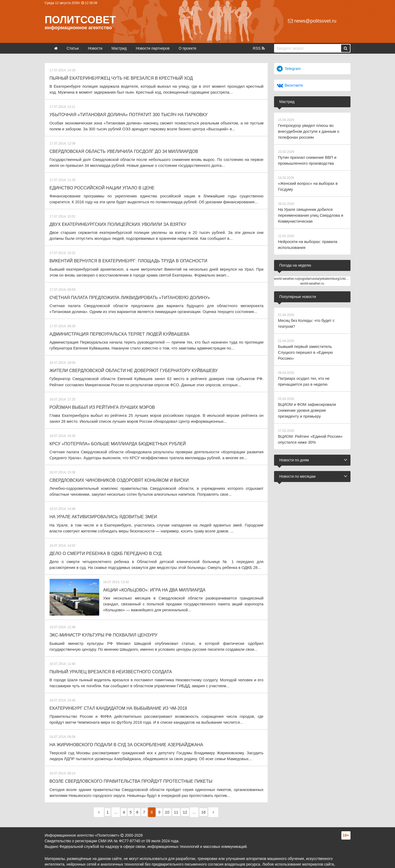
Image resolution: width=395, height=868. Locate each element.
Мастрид (119, 48)
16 (211, 796)
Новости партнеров (153, 48)
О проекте (187, 48)
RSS (259, 48)
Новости (95, 48)
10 (170, 796)
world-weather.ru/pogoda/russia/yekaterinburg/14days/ (313, 273)
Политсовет (80, 20)
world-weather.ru (312, 278)
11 (180, 796)
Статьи (73, 48)
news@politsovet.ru (312, 21)
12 (191, 796)
